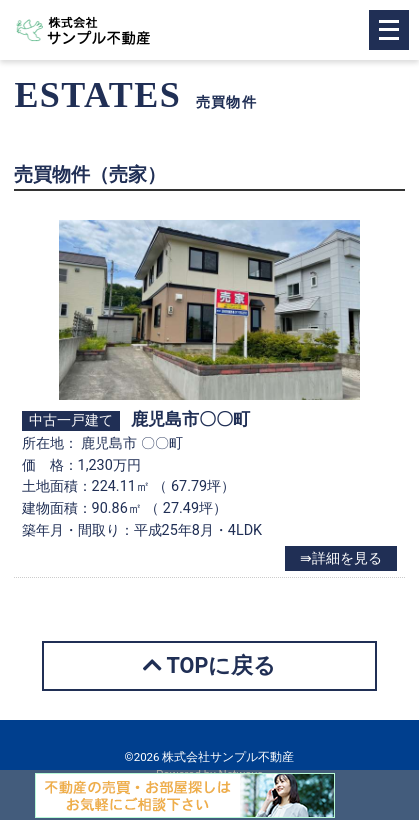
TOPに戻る (210, 665)
